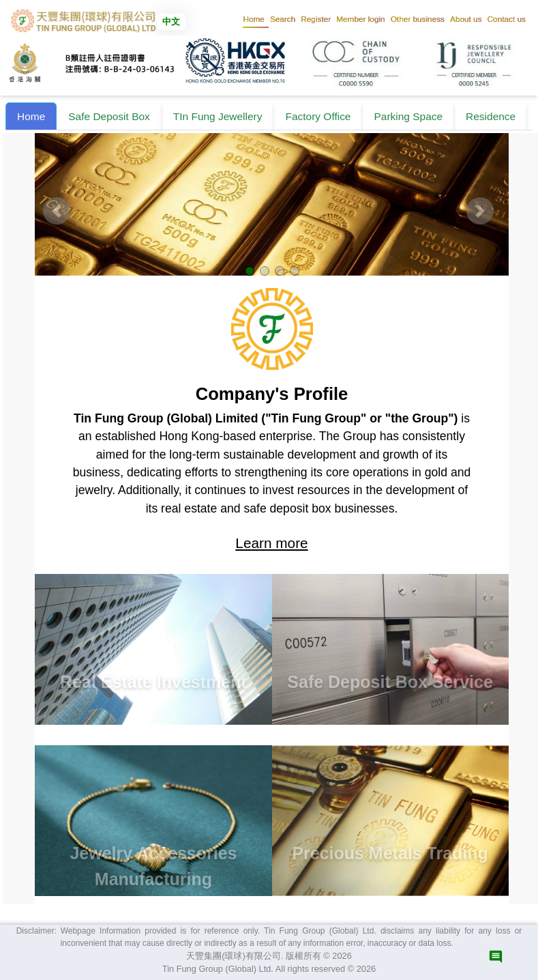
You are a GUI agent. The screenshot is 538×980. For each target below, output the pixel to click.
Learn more (271, 543)
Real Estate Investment (153, 682)
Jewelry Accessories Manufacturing (153, 866)
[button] (283, 19)
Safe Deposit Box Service (390, 682)
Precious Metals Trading (390, 853)
